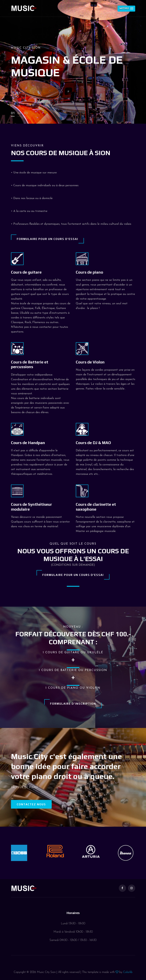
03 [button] (26, 113)
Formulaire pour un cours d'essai (47, 239)
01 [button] (13, 113)
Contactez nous (31, 804)
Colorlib (128, 972)
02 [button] (19, 113)
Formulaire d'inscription (73, 704)
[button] (126, 9)
